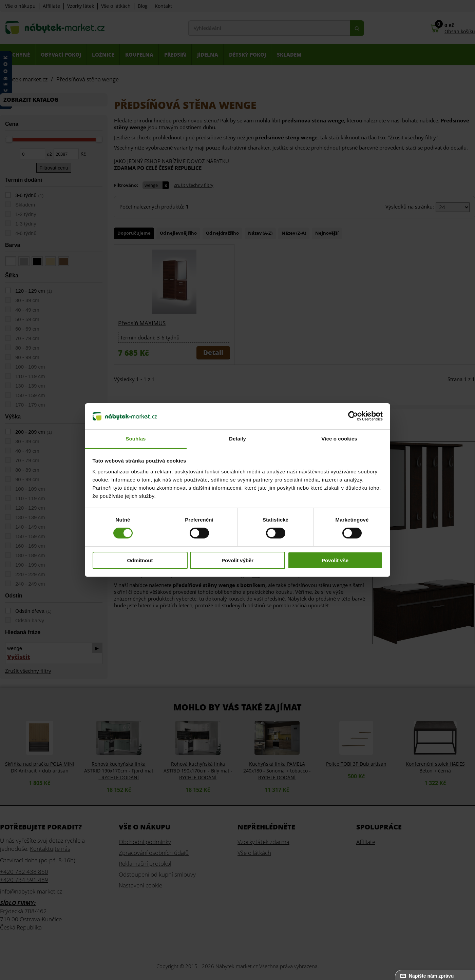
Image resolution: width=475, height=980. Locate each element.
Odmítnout (140, 560)
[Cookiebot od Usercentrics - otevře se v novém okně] (353, 416)
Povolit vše (335, 560)
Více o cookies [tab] (339, 439)
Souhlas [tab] (136, 439)
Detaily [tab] (237, 439)
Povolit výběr (237, 560)
